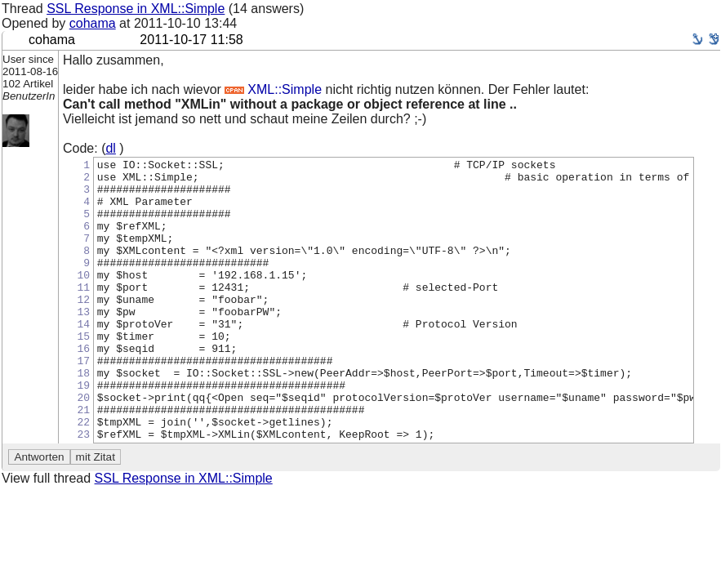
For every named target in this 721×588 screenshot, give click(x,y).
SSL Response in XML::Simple (136, 9)
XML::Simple (273, 89)
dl (110, 148)
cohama (93, 23)
